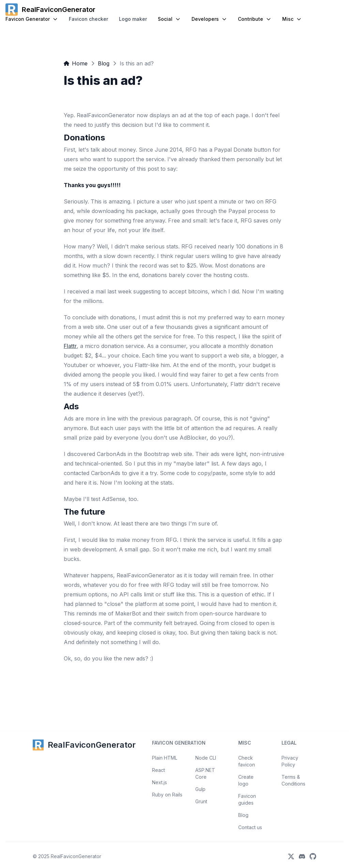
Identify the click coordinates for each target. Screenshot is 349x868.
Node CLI (206, 758)
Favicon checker (88, 19)
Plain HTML (165, 758)
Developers (209, 19)
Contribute (255, 19)
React (158, 770)
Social (169, 19)
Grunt (201, 801)
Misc (292, 19)
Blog (104, 63)
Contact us (250, 827)
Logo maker (133, 19)
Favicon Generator (32, 19)
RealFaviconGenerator (76, 856)
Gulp (200, 789)
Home (76, 63)
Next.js (160, 782)
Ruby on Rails (167, 795)
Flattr (70, 346)
